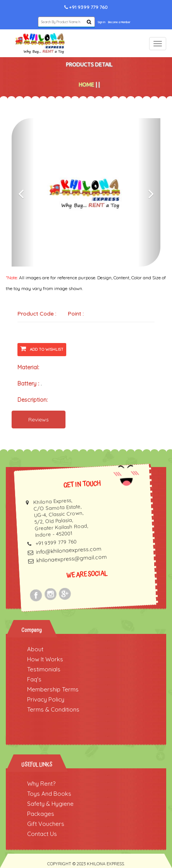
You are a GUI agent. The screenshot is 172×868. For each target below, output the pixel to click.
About (35, 649)
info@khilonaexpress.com (69, 550)
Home (86, 85)
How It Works (45, 659)
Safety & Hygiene (50, 804)
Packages (41, 814)
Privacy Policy (46, 699)
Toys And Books (49, 794)
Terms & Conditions (53, 709)
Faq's (34, 679)
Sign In (101, 22)
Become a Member (119, 22)
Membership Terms (53, 689)
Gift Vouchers (46, 824)
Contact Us (42, 834)
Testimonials (44, 669)
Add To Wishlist (42, 349)
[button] (23, 192)
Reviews (39, 420)
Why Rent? (41, 784)
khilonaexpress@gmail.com (71, 559)
